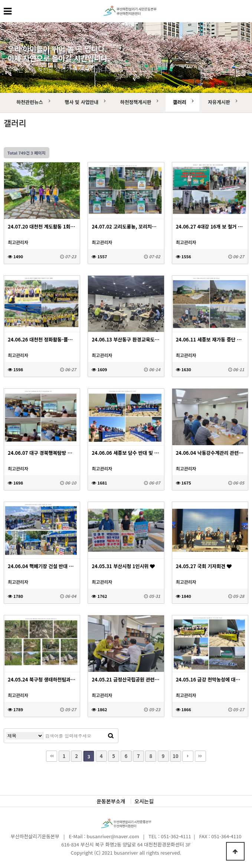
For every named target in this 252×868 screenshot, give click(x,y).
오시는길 (144, 801)
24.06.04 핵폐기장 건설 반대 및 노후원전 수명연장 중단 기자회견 (42, 566)
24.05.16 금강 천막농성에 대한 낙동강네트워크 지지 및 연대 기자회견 (210, 679)
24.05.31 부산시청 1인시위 (123, 566)
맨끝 (200, 756)
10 (175, 756)
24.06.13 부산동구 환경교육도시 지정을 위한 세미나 (126, 339)
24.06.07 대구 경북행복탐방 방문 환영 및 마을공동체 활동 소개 (42, 453)
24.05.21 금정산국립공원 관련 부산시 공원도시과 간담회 (126, 679)
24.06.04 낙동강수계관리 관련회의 (210, 453)
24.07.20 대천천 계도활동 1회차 (42, 226)
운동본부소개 (111, 801)
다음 (188, 756)
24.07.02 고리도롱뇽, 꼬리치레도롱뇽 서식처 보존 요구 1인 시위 (126, 226)
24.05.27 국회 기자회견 (204, 566)
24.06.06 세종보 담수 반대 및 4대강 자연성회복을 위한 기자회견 (126, 453)
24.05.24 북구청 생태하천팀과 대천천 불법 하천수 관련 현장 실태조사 (42, 679)
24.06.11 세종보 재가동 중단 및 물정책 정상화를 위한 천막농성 (210, 339)
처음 (52, 756)
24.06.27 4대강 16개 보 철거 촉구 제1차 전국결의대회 (210, 226)
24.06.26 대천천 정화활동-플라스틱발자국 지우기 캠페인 (42, 339)
